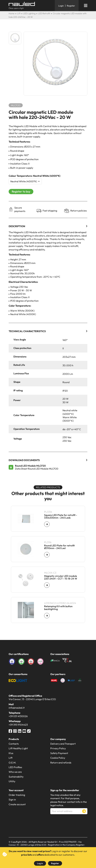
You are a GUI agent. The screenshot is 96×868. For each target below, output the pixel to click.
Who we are (15, 772)
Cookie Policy (58, 758)
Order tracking (17, 795)
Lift (11, 758)
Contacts (14, 744)
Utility (12, 781)
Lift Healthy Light (18, 748)
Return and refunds (61, 763)
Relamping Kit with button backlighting (58, 608)
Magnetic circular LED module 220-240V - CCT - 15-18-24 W (61, 577)
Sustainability (16, 777)
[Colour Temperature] (25, 181)
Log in (40, 863)
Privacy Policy (58, 748)
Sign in (12, 800)
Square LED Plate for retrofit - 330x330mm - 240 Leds (61, 516)
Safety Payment (59, 753)
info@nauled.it (17, 708)
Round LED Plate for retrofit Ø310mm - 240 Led (59, 547)
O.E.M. (12, 763)
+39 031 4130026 (18, 716)
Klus (11, 753)
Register (55, 863)
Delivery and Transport (63, 744)
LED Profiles (15, 767)
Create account (17, 804)
